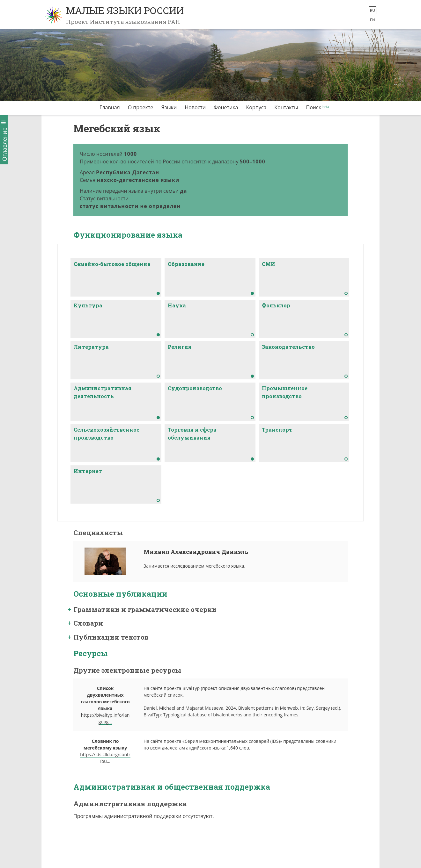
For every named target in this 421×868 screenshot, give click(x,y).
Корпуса (256, 107)
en (373, 20)
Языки (169, 107)
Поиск (314, 107)
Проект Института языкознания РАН (123, 22)
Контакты (286, 107)
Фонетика (226, 107)
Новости (195, 107)
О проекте (141, 107)
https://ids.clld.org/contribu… (105, 758)
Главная (110, 107)
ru (373, 10)
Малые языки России (125, 10)
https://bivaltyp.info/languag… (105, 718)
